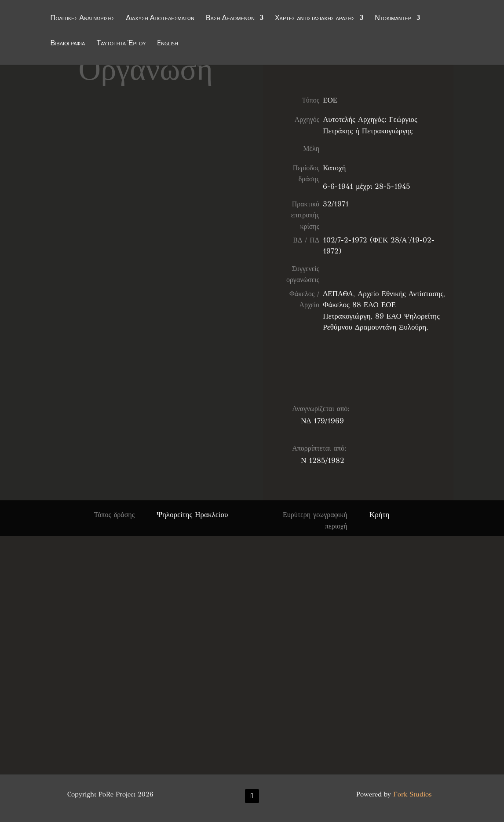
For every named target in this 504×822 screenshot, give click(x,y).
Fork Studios (412, 794)
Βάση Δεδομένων (230, 18)
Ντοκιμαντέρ (393, 18)
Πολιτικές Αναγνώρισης (83, 18)
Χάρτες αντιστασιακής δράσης (315, 18)
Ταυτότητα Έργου (121, 44)
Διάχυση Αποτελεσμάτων (160, 18)
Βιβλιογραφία (68, 44)
